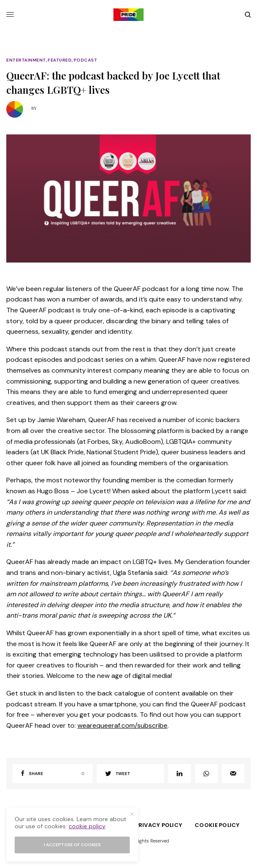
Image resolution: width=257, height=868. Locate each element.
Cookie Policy (217, 825)
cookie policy (87, 826)
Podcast (86, 60)
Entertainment (26, 60)
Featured (60, 60)
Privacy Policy (159, 825)
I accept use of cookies (72, 845)
